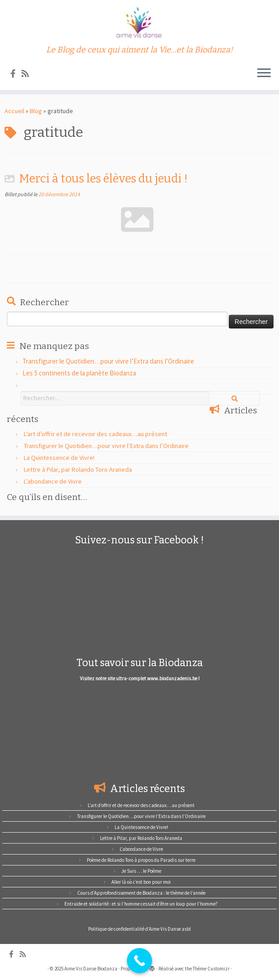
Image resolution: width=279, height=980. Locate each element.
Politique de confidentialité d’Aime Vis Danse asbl (139, 929)
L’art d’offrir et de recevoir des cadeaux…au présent (95, 434)
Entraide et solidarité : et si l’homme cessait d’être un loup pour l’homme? (141, 904)
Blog (36, 111)
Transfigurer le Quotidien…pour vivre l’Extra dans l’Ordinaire (108, 361)
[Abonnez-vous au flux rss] (28, 74)
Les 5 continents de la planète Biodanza (79, 373)
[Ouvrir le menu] (264, 73)
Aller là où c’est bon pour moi (141, 882)
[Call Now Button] (139, 961)
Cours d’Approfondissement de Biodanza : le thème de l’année (141, 893)
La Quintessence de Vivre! (59, 458)
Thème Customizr (211, 969)
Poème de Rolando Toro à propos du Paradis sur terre (141, 860)
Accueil (14, 111)
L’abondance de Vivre (53, 481)
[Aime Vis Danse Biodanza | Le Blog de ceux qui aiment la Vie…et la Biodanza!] (139, 23)
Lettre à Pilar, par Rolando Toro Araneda (78, 469)
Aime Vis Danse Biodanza (91, 969)
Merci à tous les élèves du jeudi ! (103, 179)
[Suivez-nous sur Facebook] (16, 74)
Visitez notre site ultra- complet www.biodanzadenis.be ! (140, 678)
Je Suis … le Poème (141, 871)
